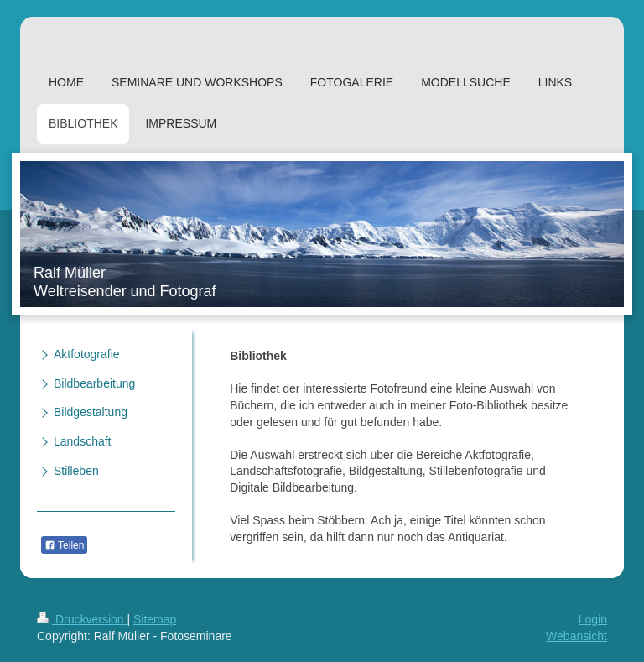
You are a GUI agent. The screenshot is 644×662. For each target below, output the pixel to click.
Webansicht (576, 636)
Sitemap (155, 619)
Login (593, 619)
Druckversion (82, 619)
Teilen (64, 545)
